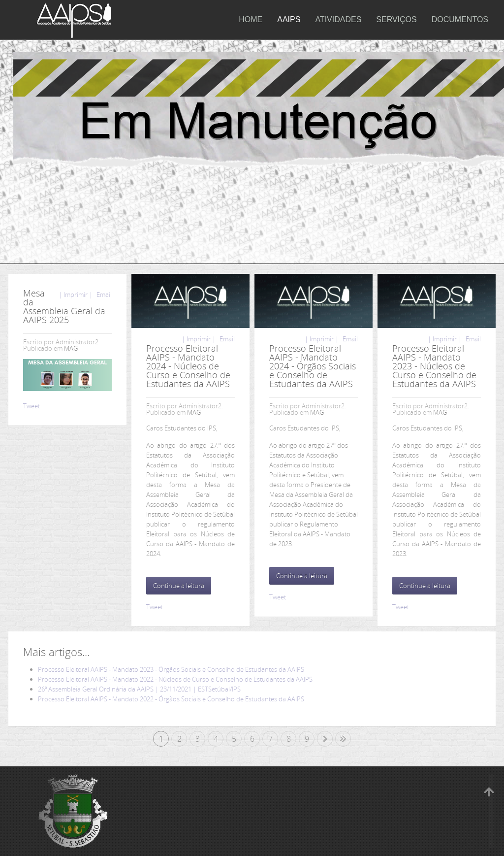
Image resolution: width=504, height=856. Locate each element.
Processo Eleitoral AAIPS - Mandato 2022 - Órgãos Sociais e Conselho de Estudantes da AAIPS (171, 699)
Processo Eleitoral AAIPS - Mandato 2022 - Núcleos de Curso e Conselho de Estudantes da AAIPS (175, 679)
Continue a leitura (179, 586)
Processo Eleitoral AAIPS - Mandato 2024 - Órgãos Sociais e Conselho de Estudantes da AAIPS (313, 366)
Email (103, 295)
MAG (71, 348)
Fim (343, 739)
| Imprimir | (76, 295)
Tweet (31, 406)
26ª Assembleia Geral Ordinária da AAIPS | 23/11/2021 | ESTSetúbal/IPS (139, 689)
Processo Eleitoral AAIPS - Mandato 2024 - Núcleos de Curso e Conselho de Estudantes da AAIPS (188, 366)
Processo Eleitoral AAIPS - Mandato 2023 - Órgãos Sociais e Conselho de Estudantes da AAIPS (171, 669)
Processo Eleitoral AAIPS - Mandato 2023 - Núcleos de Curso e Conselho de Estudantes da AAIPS (434, 366)
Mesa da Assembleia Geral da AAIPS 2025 (64, 306)
